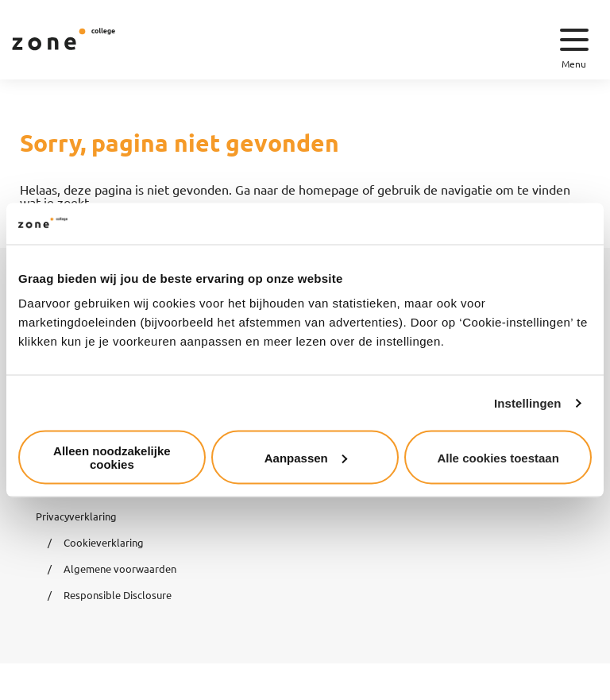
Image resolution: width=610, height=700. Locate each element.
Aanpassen (306, 457)
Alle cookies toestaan (498, 457)
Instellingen (528, 402)
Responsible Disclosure (118, 595)
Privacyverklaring (76, 516)
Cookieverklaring (104, 542)
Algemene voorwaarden (120, 569)
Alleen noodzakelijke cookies (112, 458)
